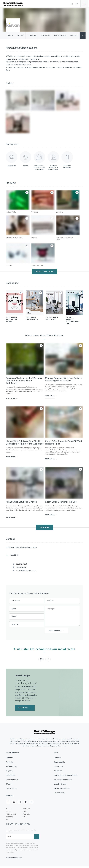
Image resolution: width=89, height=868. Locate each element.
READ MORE (25, 708)
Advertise (57, 771)
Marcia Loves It (12, 780)
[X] (14, 804)
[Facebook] (8, 804)
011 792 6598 (21, 564)
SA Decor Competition (62, 780)
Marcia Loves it (60, 36)
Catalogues (45, 36)
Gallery (20, 36)
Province (15, 624)
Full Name (16, 601)
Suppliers (10, 758)
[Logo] (35, 4)
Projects (9, 771)
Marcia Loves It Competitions (65, 776)
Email (14, 609)
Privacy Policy (59, 794)
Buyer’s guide (59, 762)
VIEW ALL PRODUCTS (44, 272)
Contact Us (58, 767)
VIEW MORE (44, 527)
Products (32, 36)
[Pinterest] (31, 804)
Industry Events (60, 785)
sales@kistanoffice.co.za (26, 571)
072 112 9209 (21, 567)
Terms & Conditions (61, 790)
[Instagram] (20, 804)
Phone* (14, 617)
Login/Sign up (12, 790)
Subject (50, 601)
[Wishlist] (76, 4)
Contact (74, 36)
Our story (57, 758)
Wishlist (9, 785)
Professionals (11, 767)
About (10, 36)
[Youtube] (25, 804)
